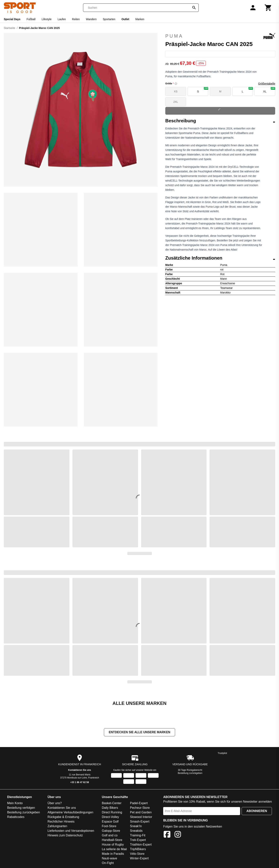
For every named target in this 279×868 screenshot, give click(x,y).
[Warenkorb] (268, 8)
